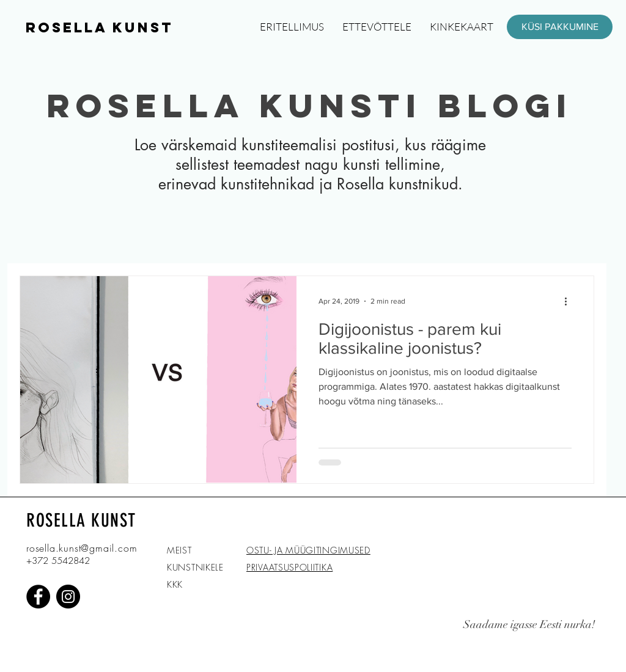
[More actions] (570, 301)
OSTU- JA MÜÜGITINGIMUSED (308, 550)
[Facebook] (38, 597)
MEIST (179, 550)
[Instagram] (68, 597)
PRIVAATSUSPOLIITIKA (289, 567)
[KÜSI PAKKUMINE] (560, 27)
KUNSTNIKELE (195, 567)
